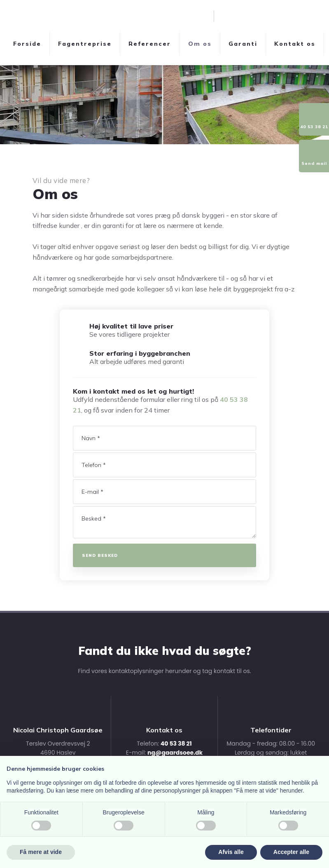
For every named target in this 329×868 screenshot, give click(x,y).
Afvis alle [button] (231, 852)
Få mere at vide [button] (41, 852)
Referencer (150, 44)
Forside (27, 44)
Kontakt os (295, 44)
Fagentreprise (85, 44)
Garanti (243, 44)
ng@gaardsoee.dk (175, 753)
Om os (200, 44)
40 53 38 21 (176, 744)
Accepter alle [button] (291, 852)
